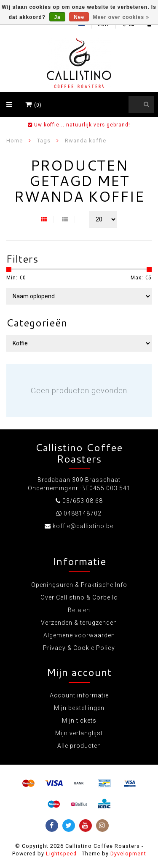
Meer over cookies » (121, 17)
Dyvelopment (128, 854)
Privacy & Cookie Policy (79, 648)
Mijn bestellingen (79, 708)
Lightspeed (61, 854)
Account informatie (79, 695)
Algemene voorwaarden (79, 635)
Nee (79, 17)
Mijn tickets (79, 721)
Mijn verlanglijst (79, 733)
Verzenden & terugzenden (79, 623)
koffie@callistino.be (83, 526)
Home (15, 141)
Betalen (79, 610)
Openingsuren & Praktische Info (79, 585)
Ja (57, 17)
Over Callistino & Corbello (79, 597)
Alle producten (79, 746)
